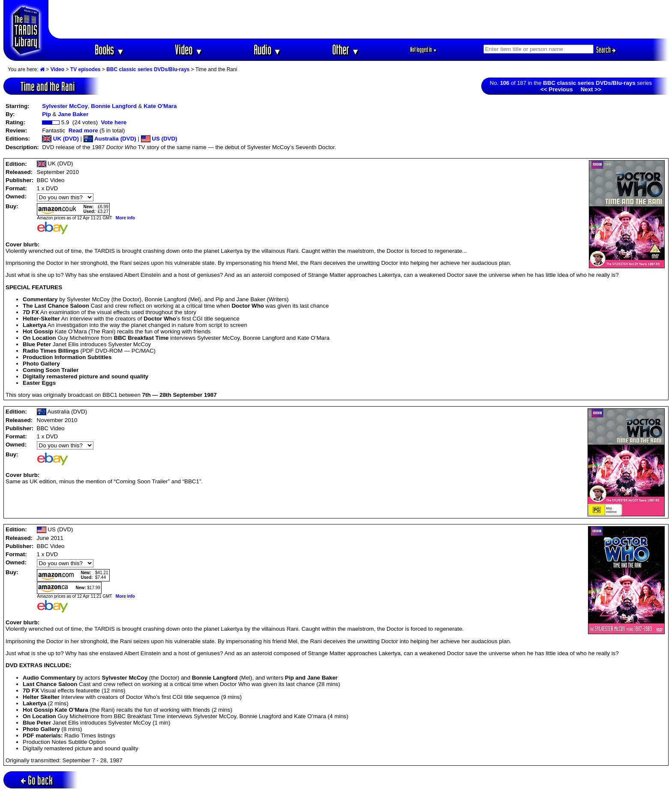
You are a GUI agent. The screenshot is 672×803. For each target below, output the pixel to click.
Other (346, 49)
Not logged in (424, 49)
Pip (46, 114)
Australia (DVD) (110, 139)
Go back (37, 780)
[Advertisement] (359, 19)
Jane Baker (73, 114)
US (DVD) (159, 139)
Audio (268, 49)
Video (189, 49)
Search (606, 50)
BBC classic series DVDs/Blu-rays (148, 69)
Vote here (114, 122)
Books (109, 49)
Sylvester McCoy (65, 106)
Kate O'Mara (160, 106)
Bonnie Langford (114, 106)
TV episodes (85, 69)
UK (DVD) (60, 139)
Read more (83, 130)
